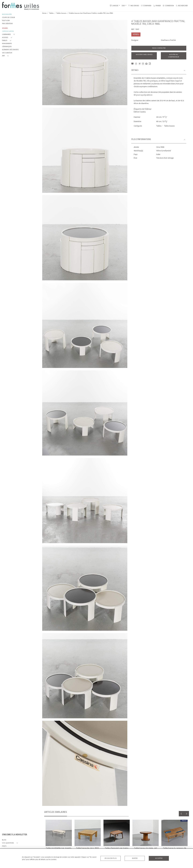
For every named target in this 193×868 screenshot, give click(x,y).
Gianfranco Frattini (168, 40)
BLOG (4, 840)
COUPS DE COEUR (8, 18)
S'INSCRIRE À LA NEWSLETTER (14, 835)
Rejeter (135, 858)
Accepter (159, 858)
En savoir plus (111, 858)
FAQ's (4, 846)
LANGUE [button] (114, 6)
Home (44, 13)
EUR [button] (123, 6)
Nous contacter (159, 48)
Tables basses (61, 13)
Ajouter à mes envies (144, 55)
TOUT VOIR (6, 21)
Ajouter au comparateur (174, 56)
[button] (9, 35)
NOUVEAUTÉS (7, 15)
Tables (51, 13)
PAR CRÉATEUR (7, 24)
